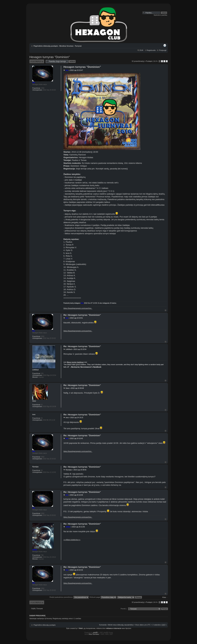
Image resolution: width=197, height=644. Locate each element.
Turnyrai (78, 46)
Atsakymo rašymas (37, 61)
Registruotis (151, 50)
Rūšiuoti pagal (103, 597)
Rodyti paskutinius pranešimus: (69, 597)
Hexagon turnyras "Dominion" (50, 57)
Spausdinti (165, 45)
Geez (67, 388)
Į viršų (166, 310)
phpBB (95, 633)
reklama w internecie (114, 628)
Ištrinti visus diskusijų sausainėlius (121, 625)
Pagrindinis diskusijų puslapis (46, 46)
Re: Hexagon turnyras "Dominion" (82, 315)
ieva (67, 418)
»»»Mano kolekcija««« (72, 540)
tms (67, 70)
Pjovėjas (69, 470)
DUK (142, 50)
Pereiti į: (124, 609)
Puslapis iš (151, 61)
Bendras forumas (66, 46)
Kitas (164, 597)
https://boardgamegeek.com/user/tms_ (78, 308)
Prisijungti (163, 50)
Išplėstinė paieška (160, 15)
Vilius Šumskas (94, 634)
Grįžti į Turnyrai (37, 609)
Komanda (103, 625)
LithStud (69, 349)
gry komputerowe (89, 628)
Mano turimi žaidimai (75, 362)
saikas (68, 527)
